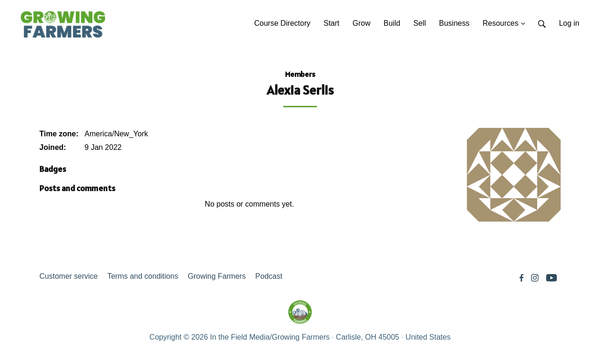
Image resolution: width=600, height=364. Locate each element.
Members (300, 74)
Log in (569, 23)
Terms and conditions (143, 276)
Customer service (68, 276)
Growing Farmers (217, 276)
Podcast (269, 276)
